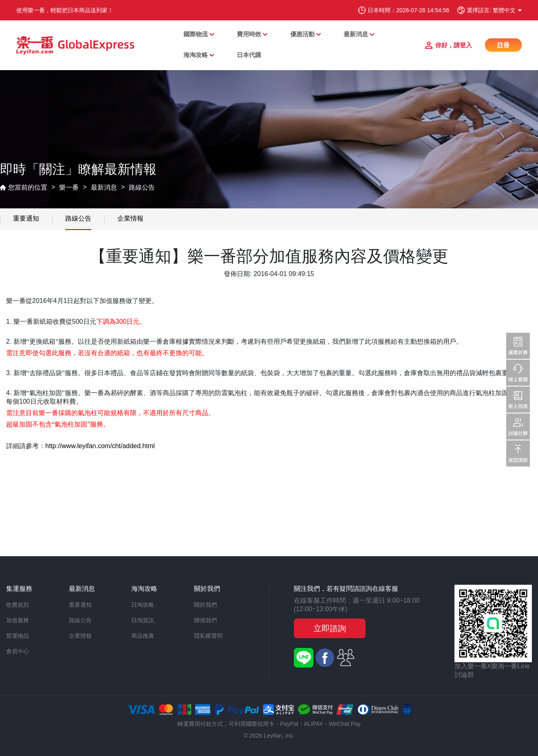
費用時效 (249, 34)
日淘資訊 (143, 620)
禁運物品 (18, 636)
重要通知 (26, 218)
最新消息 (356, 34)
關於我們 (205, 605)
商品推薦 (143, 636)
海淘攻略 (196, 55)
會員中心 (18, 651)
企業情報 (130, 218)
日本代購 (249, 55)
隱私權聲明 (208, 636)
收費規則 (18, 605)
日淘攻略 (143, 605)
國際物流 (196, 34)
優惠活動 (302, 34)
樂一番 (69, 187)
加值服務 (18, 620)
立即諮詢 (330, 628)
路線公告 (142, 187)
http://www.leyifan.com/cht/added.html (100, 446)
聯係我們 (205, 620)
